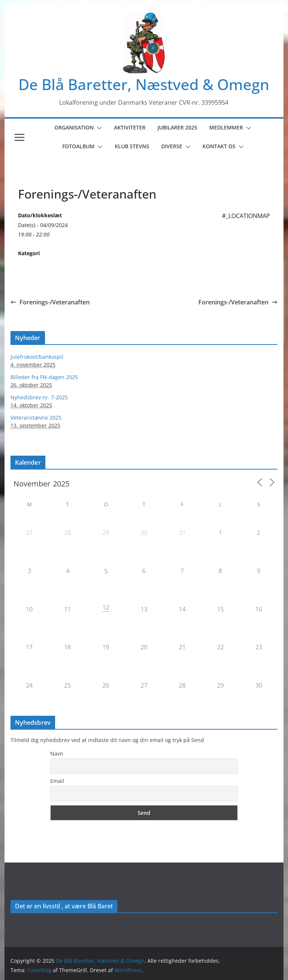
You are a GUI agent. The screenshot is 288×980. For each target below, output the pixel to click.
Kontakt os (219, 146)
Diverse (172, 146)
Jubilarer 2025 (177, 127)
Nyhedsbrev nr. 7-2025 (39, 397)
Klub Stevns (132, 146)
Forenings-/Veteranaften (50, 302)
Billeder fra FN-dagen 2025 (44, 377)
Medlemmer (226, 127)
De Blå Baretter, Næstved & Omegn (144, 84)
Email (57, 781)
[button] (98, 128)
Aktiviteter (130, 127)
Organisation (74, 127)
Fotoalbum (78, 146)
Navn (57, 753)
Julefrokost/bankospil (37, 357)
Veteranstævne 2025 (36, 418)
